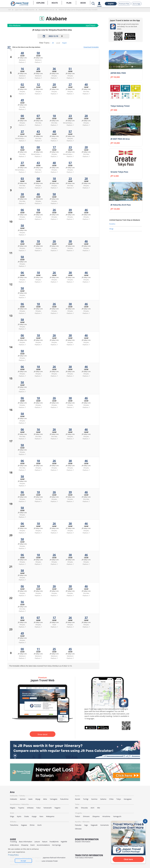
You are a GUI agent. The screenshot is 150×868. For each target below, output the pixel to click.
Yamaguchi (117, 816)
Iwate (30, 799)
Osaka (26, 816)
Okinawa (78, 829)
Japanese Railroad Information (54, 858)
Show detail (42, 734)
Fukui (38, 808)
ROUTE (55, 3)
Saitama (103, 799)
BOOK (83, 3)
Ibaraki (78, 799)
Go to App (136, 4)
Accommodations (43, 845)
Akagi (111, 229)
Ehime (32, 825)
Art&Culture (14, 845)
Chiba (111, 799)
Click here (128, 859)
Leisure (37, 842)
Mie (99, 808)
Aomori (23, 799)
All (53, 43)
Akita (45, 799)
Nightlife (64, 842)
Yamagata (54, 799)
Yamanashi (48, 808)
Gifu (77, 808)
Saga (86, 825)
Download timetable (91, 47)
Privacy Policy (13, 855)
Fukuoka (78, 825)
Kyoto (19, 816)
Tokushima (14, 825)
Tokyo (119, 799)
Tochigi (86, 799)
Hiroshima (106, 816)
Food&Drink (54, 842)
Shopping (25, 845)
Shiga (12, 816)
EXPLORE (41, 3)
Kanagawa (128, 799)
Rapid (64, 43)
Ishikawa (30, 808)
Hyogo (34, 816)
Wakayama (50, 816)
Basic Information (26, 842)
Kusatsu (112, 224)
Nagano (57, 808)
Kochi (39, 825)
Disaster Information (83, 842)
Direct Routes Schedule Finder (47, 861)
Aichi (92, 808)
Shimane (86, 816)
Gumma (94, 799)
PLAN (69, 3)
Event (33, 845)
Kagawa (24, 825)
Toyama (21, 808)
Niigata (13, 808)
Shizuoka (84, 808)
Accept (23, 861)
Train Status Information (84, 858)
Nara (41, 816)
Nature (45, 842)
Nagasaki (94, 825)
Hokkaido (14, 799)
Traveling (13, 842)
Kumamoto (105, 825)
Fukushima (64, 799)
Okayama (96, 816)
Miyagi (38, 799)
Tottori (78, 816)
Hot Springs (56, 845)
